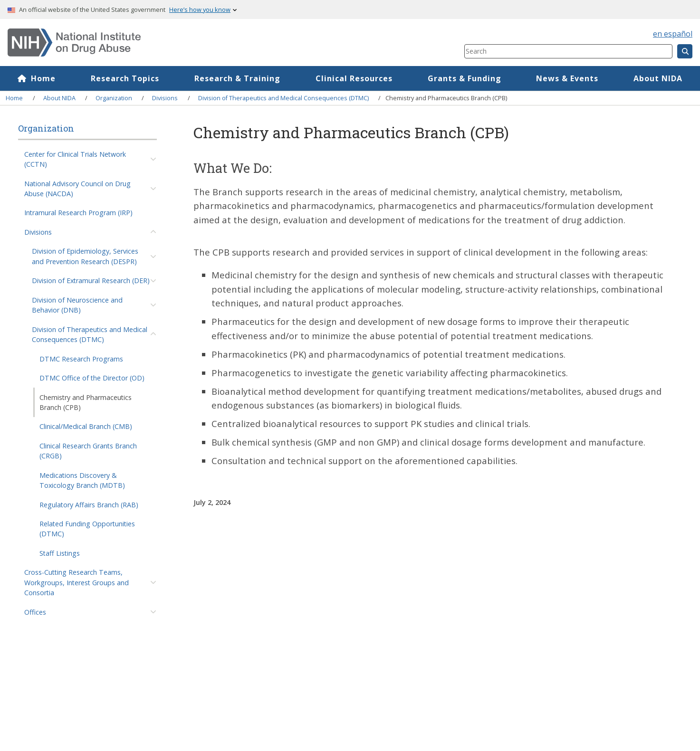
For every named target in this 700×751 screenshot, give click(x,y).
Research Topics (125, 78)
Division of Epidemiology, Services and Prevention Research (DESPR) (85, 256)
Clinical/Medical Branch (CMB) (86, 426)
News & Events (567, 78)
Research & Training (237, 78)
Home (43, 78)
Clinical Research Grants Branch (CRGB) (88, 451)
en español (673, 34)
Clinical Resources (354, 78)
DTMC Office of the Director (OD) (92, 378)
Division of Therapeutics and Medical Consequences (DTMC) (283, 98)
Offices (35, 612)
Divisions (165, 98)
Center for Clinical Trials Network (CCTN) (75, 159)
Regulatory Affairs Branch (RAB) (89, 505)
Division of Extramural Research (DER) (91, 280)
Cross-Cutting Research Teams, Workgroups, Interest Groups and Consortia (77, 582)
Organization (114, 98)
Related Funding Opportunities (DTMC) (87, 529)
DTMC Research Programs (81, 359)
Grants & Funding (465, 78)
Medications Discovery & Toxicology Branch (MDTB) (82, 480)
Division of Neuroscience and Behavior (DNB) (77, 305)
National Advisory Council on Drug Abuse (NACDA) (77, 189)
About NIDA (658, 78)
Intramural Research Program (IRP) (78, 213)
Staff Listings (60, 553)
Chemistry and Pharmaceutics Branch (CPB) (86, 402)
